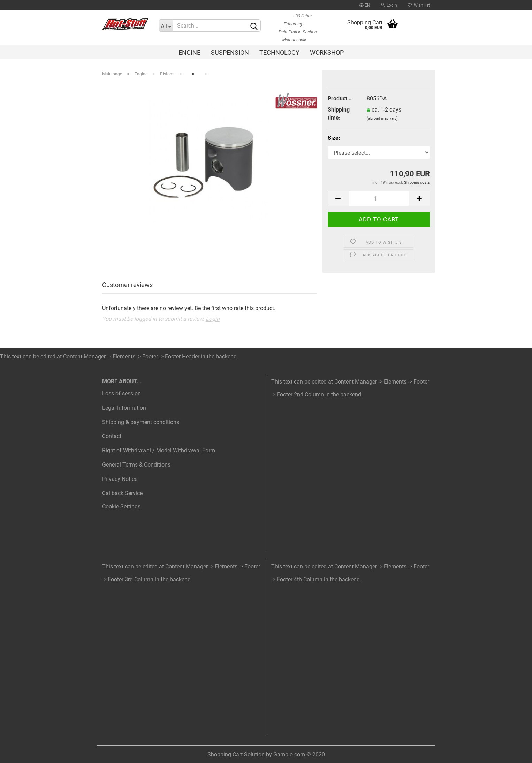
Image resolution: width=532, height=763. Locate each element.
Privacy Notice (120, 479)
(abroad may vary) (382, 118)
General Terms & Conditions (136, 465)
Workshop (327, 52)
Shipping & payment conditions (141, 422)
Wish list (419, 5)
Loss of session (121, 394)
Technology (279, 52)
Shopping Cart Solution (236, 754)
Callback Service (122, 493)
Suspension (230, 52)
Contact (112, 436)
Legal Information (124, 408)
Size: (334, 138)
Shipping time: (339, 114)
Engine (189, 52)
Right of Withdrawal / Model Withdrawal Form (159, 450)
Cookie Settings (121, 507)
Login (389, 5)
